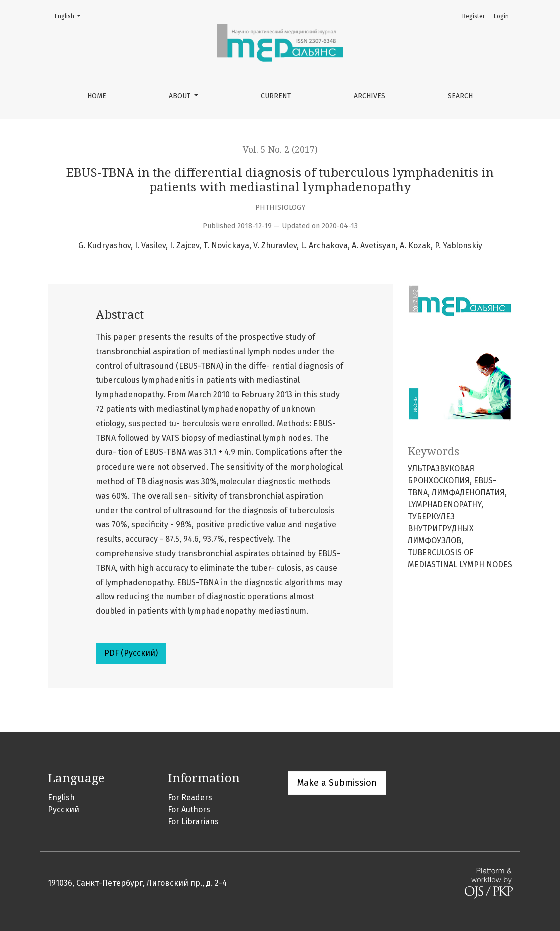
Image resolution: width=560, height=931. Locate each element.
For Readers (190, 798)
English (70, 15)
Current (276, 96)
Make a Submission (337, 783)
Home (97, 96)
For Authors (189, 810)
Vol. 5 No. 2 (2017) (280, 150)
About (180, 96)
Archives (370, 96)
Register (474, 16)
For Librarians (193, 822)
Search (460, 96)
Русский (63, 810)
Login (501, 16)
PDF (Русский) (131, 653)
